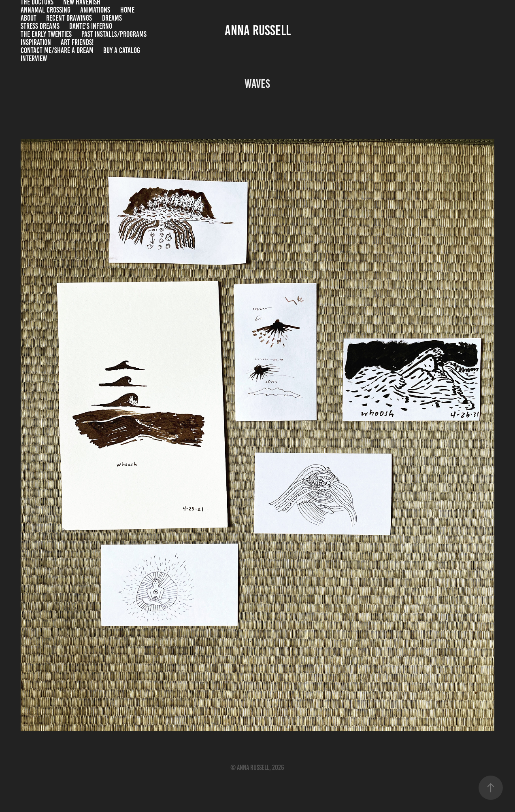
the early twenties (46, 34)
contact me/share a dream (57, 50)
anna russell (258, 30)
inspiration (36, 42)
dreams (112, 18)
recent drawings (69, 18)
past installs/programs (114, 34)
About (29, 18)
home (127, 10)
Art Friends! (77, 42)
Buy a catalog (122, 50)
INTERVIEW (34, 58)
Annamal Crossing (46, 10)
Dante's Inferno (91, 26)
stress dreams (40, 26)
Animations (95, 10)
